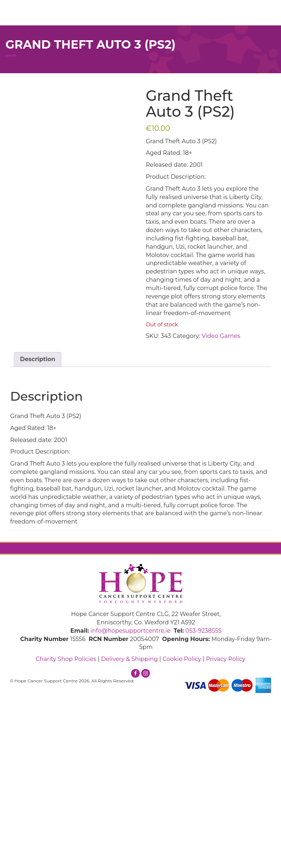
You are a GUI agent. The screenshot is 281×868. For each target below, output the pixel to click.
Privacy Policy (226, 659)
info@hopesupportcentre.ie (131, 631)
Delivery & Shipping (129, 659)
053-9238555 (203, 631)
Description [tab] (38, 359)
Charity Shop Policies (66, 659)
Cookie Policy (182, 659)
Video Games (221, 336)
